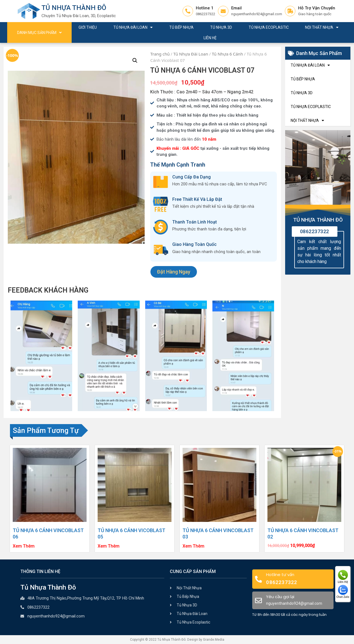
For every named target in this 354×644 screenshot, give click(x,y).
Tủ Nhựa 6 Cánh (227, 54)
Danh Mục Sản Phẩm (39, 33)
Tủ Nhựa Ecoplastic (269, 27)
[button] (174, 272)
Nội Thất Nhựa (322, 27)
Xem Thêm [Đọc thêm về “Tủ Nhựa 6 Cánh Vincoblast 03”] (193, 546)
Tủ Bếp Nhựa (181, 27)
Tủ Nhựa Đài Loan (133, 27)
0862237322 (315, 231)
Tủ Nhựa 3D (221, 27)
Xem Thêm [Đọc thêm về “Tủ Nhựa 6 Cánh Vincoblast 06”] (24, 546)
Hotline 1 (205, 8)
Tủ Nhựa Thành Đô (74, 8)
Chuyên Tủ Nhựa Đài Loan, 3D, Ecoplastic (79, 16)
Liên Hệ (210, 38)
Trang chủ (160, 54)
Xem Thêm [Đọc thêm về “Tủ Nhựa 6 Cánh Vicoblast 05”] (109, 546)
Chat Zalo (343, 592)
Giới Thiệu (88, 27)
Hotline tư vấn (280, 575)
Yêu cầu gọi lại (280, 597)
